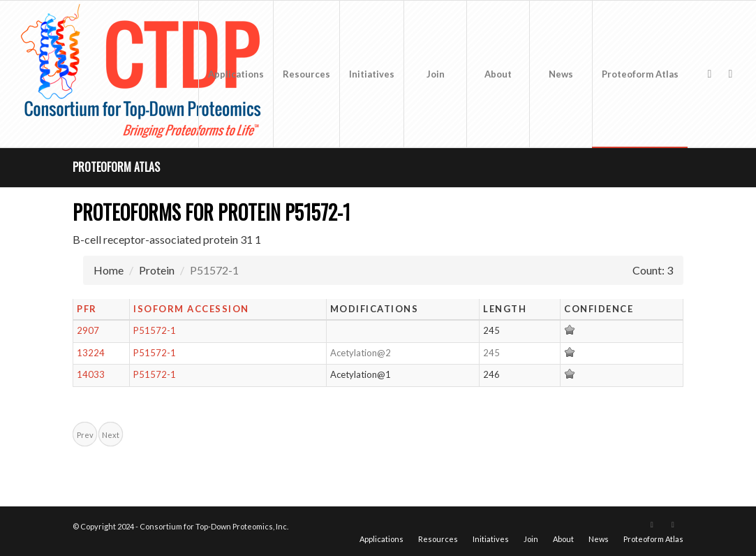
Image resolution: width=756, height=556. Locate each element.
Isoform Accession (191, 309)
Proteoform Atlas (116, 167)
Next (111, 435)
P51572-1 (155, 330)
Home (109, 270)
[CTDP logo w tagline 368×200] (144, 74)
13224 (91, 353)
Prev (85, 435)
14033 (91, 374)
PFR (87, 309)
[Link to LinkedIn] (730, 73)
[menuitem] (236, 74)
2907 (88, 330)
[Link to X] (709, 73)
